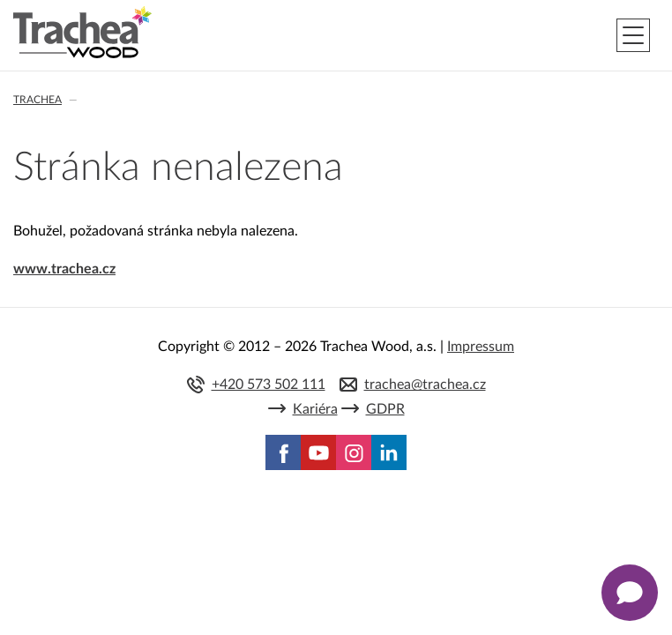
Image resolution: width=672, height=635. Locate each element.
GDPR (385, 409)
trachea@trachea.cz (425, 385)
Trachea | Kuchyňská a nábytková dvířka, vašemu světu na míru (82, 33)
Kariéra (315, 409)
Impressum (481, 347)
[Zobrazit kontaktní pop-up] (630, 593)
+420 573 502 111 (269, 385)
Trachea (37, 100)
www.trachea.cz (64, 269)
